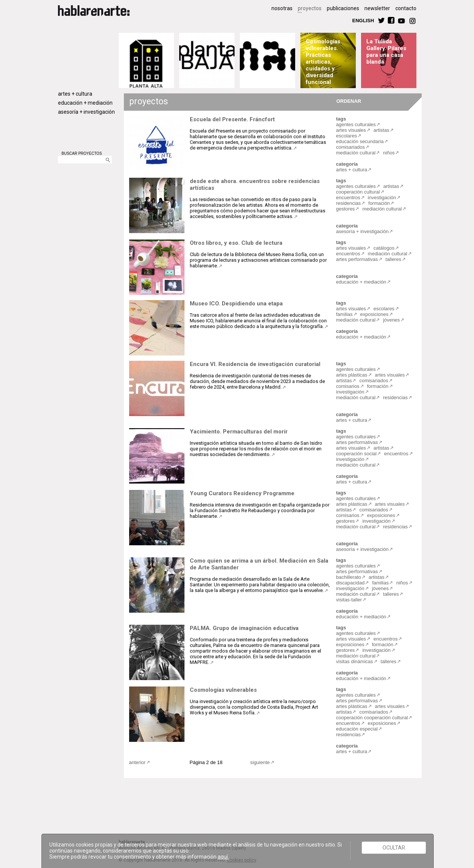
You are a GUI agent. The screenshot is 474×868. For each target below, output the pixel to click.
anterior (137, 762)
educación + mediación (85, 103)
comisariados (351, 147)
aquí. (223, 857)
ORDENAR (348, 101)
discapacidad (351, 583)
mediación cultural (356, 153)
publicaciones (343, 8)
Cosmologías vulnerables (223, 690)
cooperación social (357, 454)
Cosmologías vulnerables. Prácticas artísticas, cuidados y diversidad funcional (323, 62)
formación (379, 203)
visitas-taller (349, 600)
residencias (349, 203)
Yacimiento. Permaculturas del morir (239, 432)
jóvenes (391, 320)
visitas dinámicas (355, 661)
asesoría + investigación (86, 112)
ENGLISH (363, 20)
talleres (393, 259)
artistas (381, 130)
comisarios (348, 386)
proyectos (310, 8)
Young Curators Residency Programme (242, 493)
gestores (346, 209)
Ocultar (394, 848)
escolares (347, 136)
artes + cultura (75, 94)
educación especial (357, 729)
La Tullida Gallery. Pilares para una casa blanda (386, 52)
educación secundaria (360, 141)
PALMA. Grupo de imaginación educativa (244, 628)
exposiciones (374, 314)
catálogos (384, 248)
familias (344, 314)
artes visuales (351, 130)
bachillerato (349, 577)
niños (389, 153)
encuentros (348, 198)
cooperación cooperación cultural (372, 718)
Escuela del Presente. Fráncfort (232, 119)
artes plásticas (352, 375)
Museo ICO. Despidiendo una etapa (236, 304)
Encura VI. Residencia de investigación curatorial (255, 364)
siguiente (260, 762)
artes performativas (357, 259)
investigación (382, 198)
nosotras (282, 8)
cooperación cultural (358, 192)
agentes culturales (356, 124)
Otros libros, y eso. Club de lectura (236, 243)
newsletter (377, 8)
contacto (406, 8)
